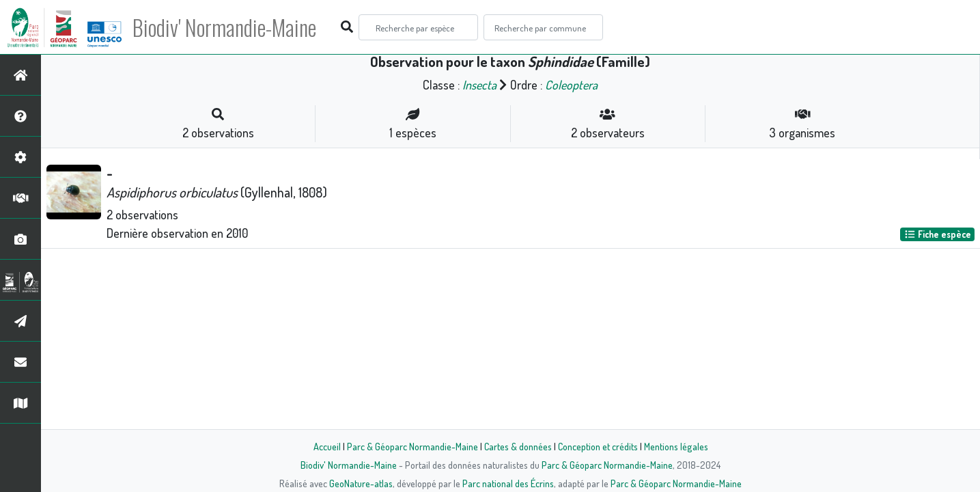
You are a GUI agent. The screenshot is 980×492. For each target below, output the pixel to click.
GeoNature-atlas (361, 483)
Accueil (327, 446)
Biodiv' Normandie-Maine (224, 27)
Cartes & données (518, 446)
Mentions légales (676, 446)
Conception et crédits (598, 446)
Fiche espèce (938, 234)
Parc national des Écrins (508, 483)
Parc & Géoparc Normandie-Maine (412, 446)
